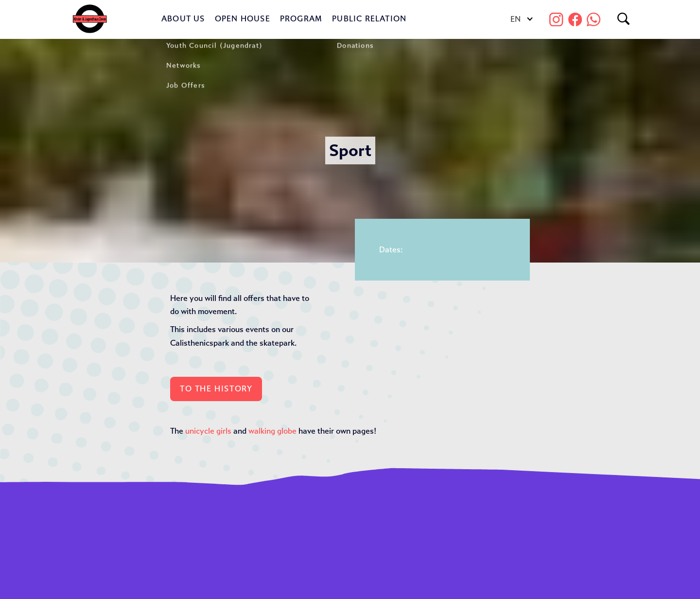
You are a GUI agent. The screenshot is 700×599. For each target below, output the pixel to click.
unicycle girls (208, 431)
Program (301, 19)
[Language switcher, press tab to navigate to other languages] (521, 20)
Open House (243, 19)
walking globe (272, 431)
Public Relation (369, 19)
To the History (216, 389)
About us (183, 19)
